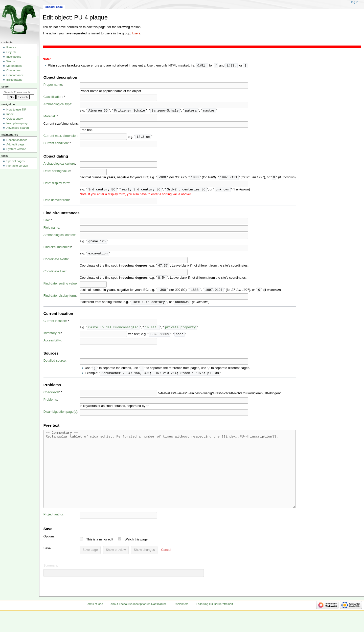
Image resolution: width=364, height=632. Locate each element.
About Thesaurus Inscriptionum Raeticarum (138, 622)
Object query (15, 119)
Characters (13, 70)
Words (10, 61)
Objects (11, 52)
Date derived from (56, 201)
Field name (51, 229)
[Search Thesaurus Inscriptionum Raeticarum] (19, 92)
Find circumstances (57, 248)
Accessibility (52, 343)
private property (180, 330)
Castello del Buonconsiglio (113, 330)
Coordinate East (55, 273)
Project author (53, 533)
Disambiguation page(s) (60, 415)
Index (10, 114)
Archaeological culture (59, 164)
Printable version (17, 166)
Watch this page (136, 558)
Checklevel (51, 396)
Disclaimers (181, 622)
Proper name (53, 85)
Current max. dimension (61, 136)
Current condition (56, 144)
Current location (55, 323)
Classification (53, 97)
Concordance (15, 75)
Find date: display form (60, 298)
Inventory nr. (52, 336)
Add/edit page (15, 144)
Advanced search (18, 128)
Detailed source (55, 363)
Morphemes (14, 66)
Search (6, 86)
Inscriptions (14, 57)
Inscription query (17, 123)
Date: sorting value (57, 171)
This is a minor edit (100, 558)
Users (136, 33)
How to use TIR (16, 110)
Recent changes (17, 140)
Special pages (15, 161)
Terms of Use (94, 622)
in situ (152, 330)
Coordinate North (56, 261)
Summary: (51, 584)
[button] (166, 569)
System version (16, 149)
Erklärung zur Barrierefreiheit (214, 622)
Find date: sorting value (60, 286)
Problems (50, 403)
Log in (355, 2)
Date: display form (56, 184)
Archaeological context (60, 236)
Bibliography (14, 80)
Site (46, 221)
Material (49, 117)
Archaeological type (58, 104)
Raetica (11, 47)
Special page (54, 7)
